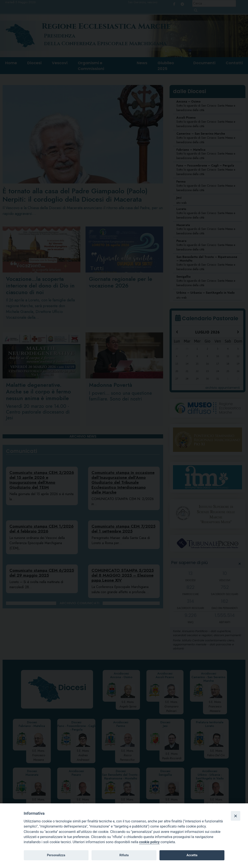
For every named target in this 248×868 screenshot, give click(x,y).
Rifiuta (124, 855)
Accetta (192, 855)
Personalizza (56, 855)
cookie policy (149, 842)
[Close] (236, 816)
